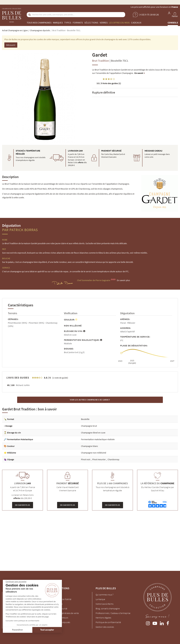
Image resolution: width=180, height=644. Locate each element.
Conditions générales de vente (65, 613)
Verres (104, 23)
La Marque (100, 599)
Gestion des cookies (105, 627)
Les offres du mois (119, 23)
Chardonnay (113, 459)
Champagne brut (89, 426)
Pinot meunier (99, 459)
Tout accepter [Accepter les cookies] (23, 630)
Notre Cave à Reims (104, 604)
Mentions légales (103, 618)
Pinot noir (86, 459)
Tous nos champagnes (39, 23)
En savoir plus (123, 280)
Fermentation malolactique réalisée (98, 439)
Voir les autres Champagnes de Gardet (90, 400)
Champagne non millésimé (94, 453)
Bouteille (85, 419)
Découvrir (11, 45)
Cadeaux (136, 23)
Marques (58, 23)
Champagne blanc (90, 446)
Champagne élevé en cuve (93, 433)
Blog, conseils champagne (108, 608)
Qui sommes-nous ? (104, 595)
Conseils (173, 23)
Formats (78, 23)
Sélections (91, 23)
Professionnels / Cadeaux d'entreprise (113, 613)
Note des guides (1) (109, 83)
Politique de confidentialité (108, 622)
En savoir (140, 73)
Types (68, 23)
